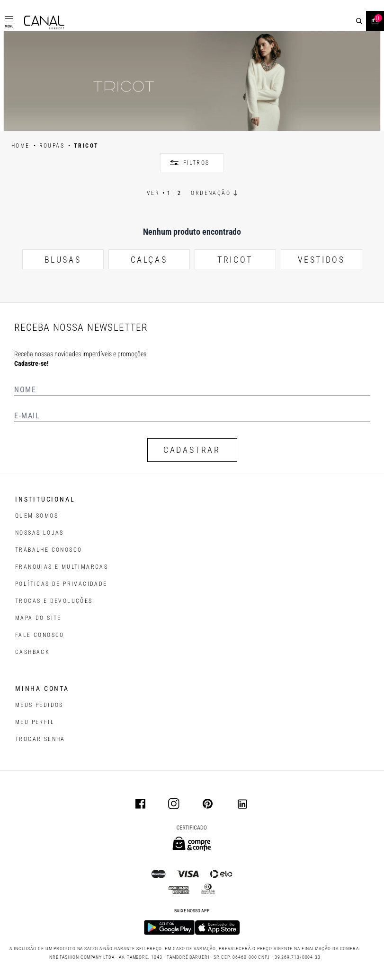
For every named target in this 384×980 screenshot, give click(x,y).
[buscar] (359, 21)
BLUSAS (63, 260)
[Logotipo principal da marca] (44, 22)
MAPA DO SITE (38, 618)
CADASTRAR (192, 450)
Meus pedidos (39, 705)
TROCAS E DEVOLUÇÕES (54, 601)
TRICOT (235, 260)
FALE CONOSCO (40, 635)
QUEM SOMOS (37, 516)
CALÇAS (149, 260)
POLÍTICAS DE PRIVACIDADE (61, 584)
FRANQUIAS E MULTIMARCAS (62, 567)
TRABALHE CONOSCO (49, 550)
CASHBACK (32, 652)
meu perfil (35, 722)
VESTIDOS (321, 260)
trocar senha (40, 739)
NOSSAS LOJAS (40, 533)
